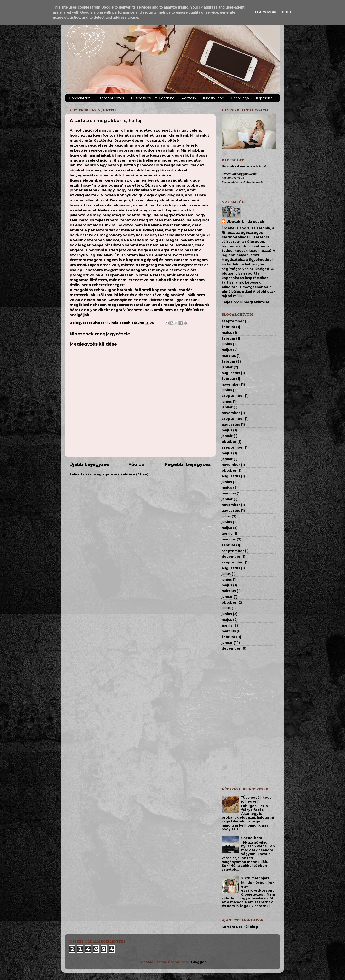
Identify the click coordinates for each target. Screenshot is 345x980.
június (227, 344)
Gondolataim (80, 98)
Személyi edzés (111, 98)
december (231, 557)
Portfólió (189, 98)
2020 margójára (255, 878)
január (227, 367)
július (226, 516)
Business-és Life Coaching (153, 98)
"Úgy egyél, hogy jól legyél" (256, 799)
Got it (287, 12)
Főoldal (137, 464)
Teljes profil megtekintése (246, 302)
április (227, 534)
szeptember (233, 321)
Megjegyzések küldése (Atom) (121, 474)
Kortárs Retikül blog (240, 927)
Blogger (198, 962)
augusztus (231, 373)
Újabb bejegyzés (89, 464)
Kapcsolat (264, 98)
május (227, 333)
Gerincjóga (240, 98)
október (229, 442)
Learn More (266, 12)
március (229, 356)
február (228, 327)
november (231, 384)
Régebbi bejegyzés (188, 464)
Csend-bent (252, 838)
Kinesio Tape (213, 98)
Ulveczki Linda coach (245, 222)
